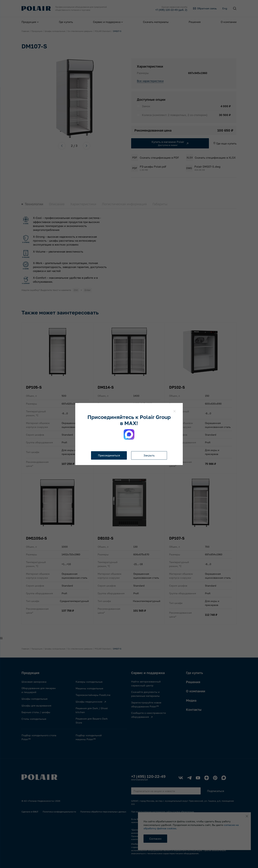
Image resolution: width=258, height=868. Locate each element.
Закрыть (149, 455)
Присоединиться (109, 455)
